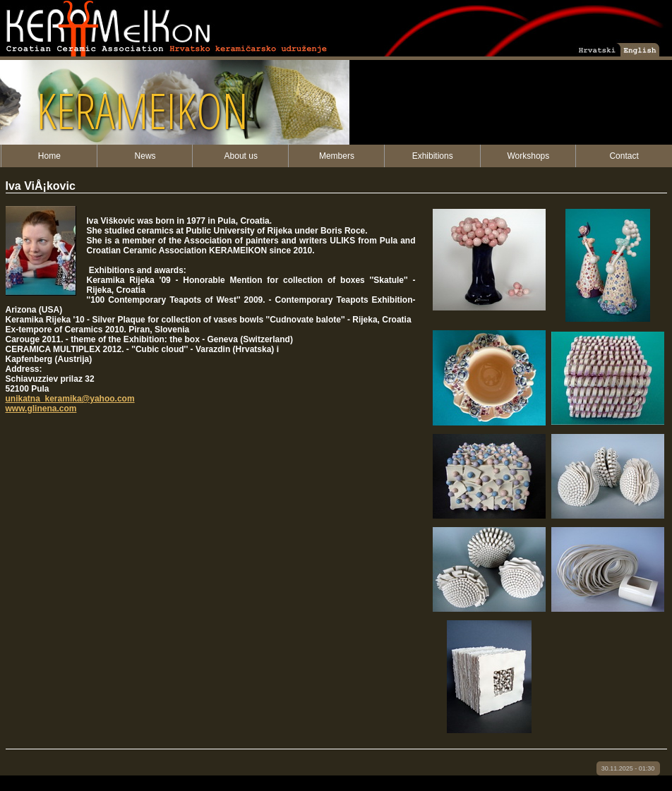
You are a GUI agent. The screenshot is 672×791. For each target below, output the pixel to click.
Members (337, 156)
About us (241, 156)
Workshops (528, 156)
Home (49, 156)
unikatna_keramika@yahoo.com (70, 399)
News (145, 156)
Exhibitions (433, 156)
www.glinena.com (41, 409)
